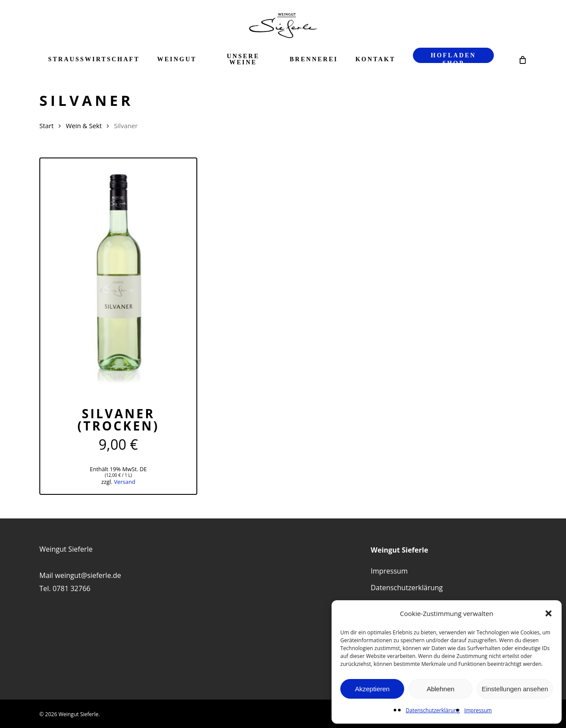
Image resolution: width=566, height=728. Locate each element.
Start (47, 126)
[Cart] (522, 59)
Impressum (478, 710)
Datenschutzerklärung (433, 710)
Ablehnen (440, 689)
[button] (549, 613)
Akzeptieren (372, 689)
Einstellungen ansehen (515, 689)
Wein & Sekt (84, 126)
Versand (124, 482)
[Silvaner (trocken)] (118, 275)
